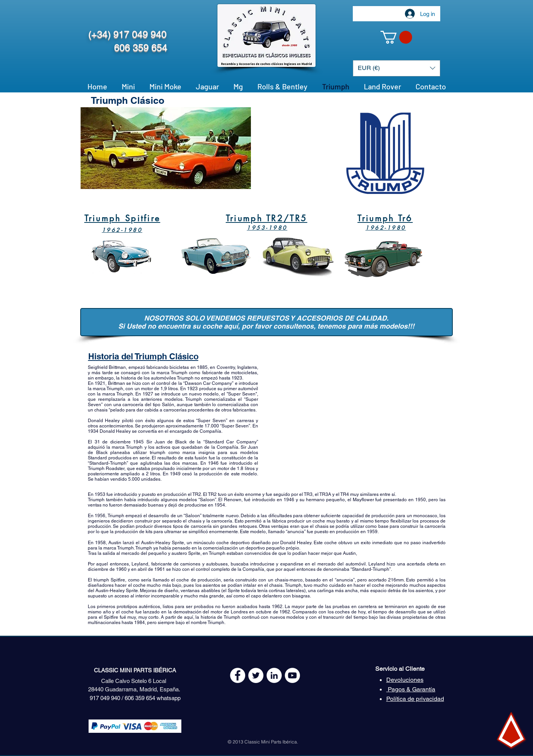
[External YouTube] (354, 424)
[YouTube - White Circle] (292, 675)
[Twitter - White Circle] (256, 675)
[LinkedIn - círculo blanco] (274, 675)
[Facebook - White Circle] (238, 675)
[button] (396, 37)
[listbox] (397, 68)
